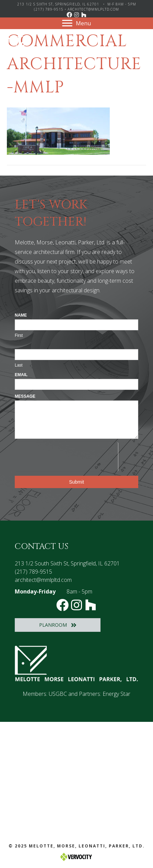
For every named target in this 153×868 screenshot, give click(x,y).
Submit (76, 482)
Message (25, 396)
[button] (69, 15)
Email (21, 375)
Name (21, 315)
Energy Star (116, 694)
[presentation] (66, 456)
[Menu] (76, 23)
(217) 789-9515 (49, 9)
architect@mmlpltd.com (93, 9)
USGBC (58, 694)
